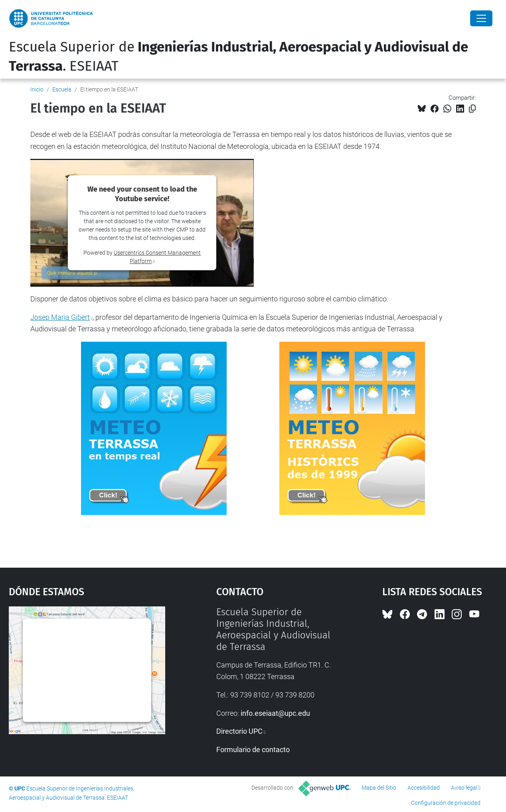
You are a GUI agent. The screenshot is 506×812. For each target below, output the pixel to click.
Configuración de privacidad (446, 803)
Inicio (37, 89)
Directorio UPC (239, 731)
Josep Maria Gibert (60, 317)
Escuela (62, 89)
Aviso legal (464, 788)
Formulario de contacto (253, 750)
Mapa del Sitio (379, 788)
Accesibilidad (424, 788)
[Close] (481, 18)
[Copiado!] (472, 109)
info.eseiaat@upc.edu (275, 713)
